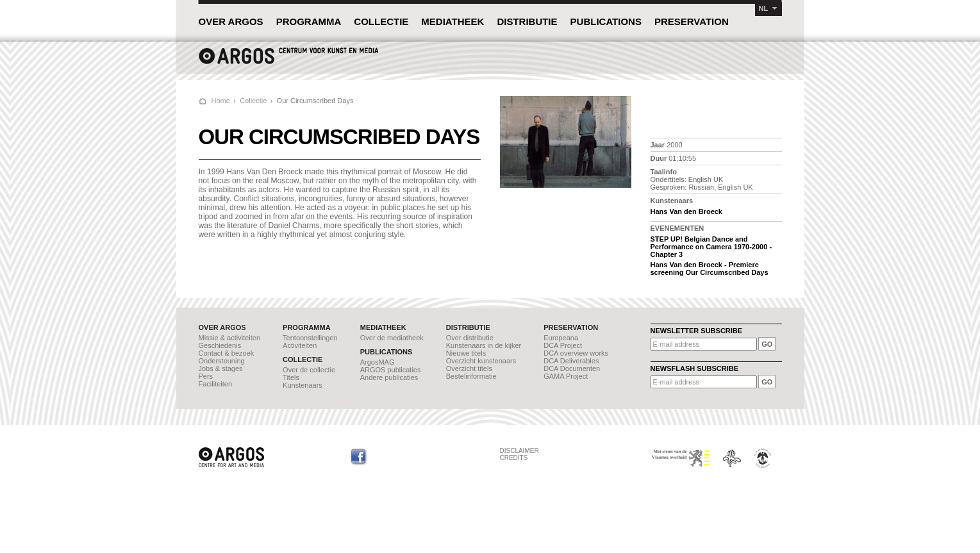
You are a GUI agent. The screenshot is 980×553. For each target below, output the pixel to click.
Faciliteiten (216, 384)
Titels (291, 377)
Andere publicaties (389, 377)
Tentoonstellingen (310, 338)
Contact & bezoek (227, 353)
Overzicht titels (469, 368)
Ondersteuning (222, 361)
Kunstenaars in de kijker (484, 345)
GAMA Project (566, 376)
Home (221, 101)
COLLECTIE (381, 21)
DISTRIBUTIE (527, 21)
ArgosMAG (378, 362)
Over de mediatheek (392, 338)
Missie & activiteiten (230, 338)
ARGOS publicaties (391, 370)
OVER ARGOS (231, 21)
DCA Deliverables (571, 361)
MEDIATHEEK (453, 21)
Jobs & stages (221, 368)
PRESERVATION (692, 21)
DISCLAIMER (519, 451)
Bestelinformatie (471, 376)
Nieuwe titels (466, 353)
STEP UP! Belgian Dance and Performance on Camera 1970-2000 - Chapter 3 (711, 247)
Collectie (253, 101)
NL (764, 8)
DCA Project (563, 345)
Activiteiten (300, 345)
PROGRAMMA (309, 21)
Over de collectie (309, 370)
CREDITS (514, 458)
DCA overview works (576, 353)
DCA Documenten (572, 368)
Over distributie (470, 338)
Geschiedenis (220, 345)
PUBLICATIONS (606, 21)
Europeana (561, 338)
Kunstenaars (303, 385)
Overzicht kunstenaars (481, 361)
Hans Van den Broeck (687, 211)
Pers (206, 376)
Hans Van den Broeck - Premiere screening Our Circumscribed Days (710, 268)
